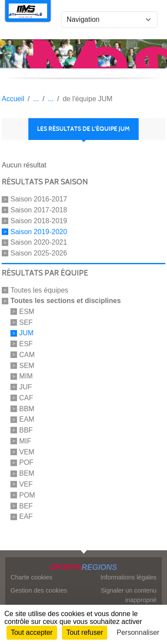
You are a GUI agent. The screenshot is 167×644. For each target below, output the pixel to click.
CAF (26, 398)
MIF (25, 441)
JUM (26, 333)
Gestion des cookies (39, 590)
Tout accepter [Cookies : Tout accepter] (32, 632)
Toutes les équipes (39, 290)
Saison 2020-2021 (39, 242)
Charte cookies (31, 577)
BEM (27, 473)
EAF (26, 516)
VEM (27, 451)
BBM (27, 408)
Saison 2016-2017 (39, 199)
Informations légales (128, 577)
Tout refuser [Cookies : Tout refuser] (85, 632)
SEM (27, 365)
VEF (26, 484)
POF (26, 462)
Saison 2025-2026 (39, 253)
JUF (26, 387)
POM (27, 495)
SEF (26, 322)
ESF (26, 344)
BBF (26, 430)
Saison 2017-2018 (39, 210)
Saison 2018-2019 (39, 221)
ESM (27, 312)
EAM (27, 419)
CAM (27, 355)
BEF (26, 506)
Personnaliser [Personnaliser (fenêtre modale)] (138, 632)
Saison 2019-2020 (39, 231)
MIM (26, 376)
